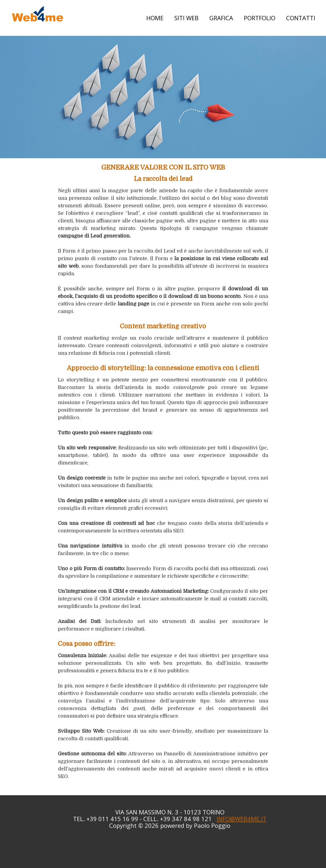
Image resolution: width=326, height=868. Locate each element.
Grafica (221, 18)
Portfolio (260, 18)
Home (155, 18)
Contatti (301, 18)
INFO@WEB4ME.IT (242, 819)
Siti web (186, 18)
